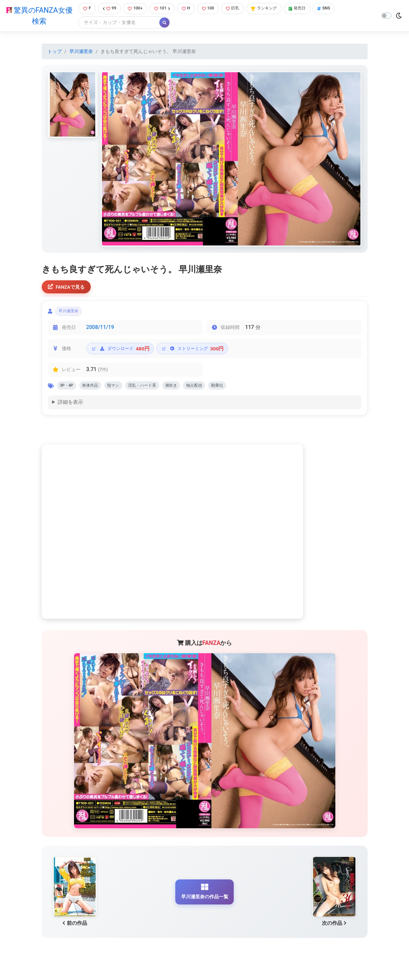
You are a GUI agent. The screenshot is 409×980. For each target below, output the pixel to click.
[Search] (116, 23)
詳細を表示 (70, 409)
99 (108, 9)
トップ (55, 52)
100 (213, 9)
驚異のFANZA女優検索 (38, 16)
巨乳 (239, 9)
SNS (339, 9)
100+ (136, 9)
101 (165, 9)
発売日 (310, 9)
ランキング (274, 9)
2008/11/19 (100, 332)
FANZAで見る (69, 288)
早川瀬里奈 (81, 52)
